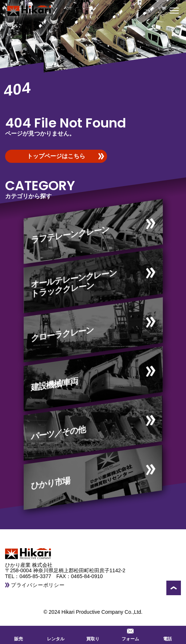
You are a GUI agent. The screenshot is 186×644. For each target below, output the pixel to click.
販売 (19, 634)
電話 (167, 634)
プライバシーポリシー (38, 585)
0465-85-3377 (38, 576)
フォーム (130, 634)
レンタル (56, 634)
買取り (93, 634)
